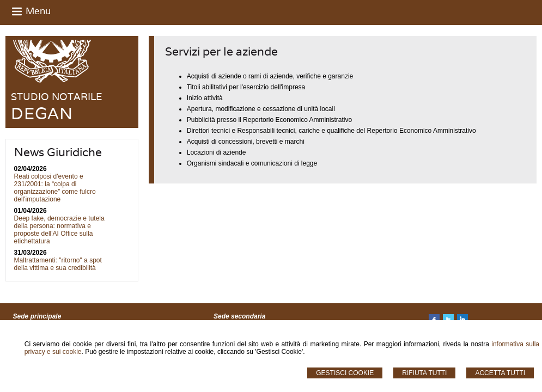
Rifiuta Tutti (424, 373)
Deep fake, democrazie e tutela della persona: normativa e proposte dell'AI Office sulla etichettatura (59, 230)
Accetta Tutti (500, 373)
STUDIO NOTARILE (56, 97)
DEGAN (42, 114)
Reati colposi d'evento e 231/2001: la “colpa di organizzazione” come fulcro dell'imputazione (55, 188)
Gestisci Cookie (345, 373)
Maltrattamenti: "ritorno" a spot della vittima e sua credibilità (58, 264)
